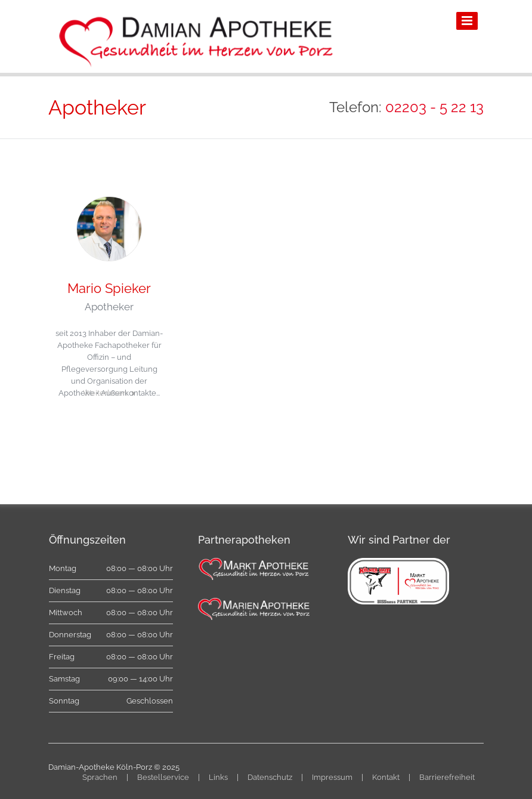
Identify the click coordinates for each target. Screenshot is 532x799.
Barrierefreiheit (447, 777)
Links (218, 777)
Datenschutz (270, 777)
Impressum (332, 777)
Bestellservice (163, 777)
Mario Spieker (109, 288)
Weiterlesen (105, 393)
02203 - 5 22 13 (434, 107)
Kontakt (386, 777)
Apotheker (109, 307)
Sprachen (100, 777)
